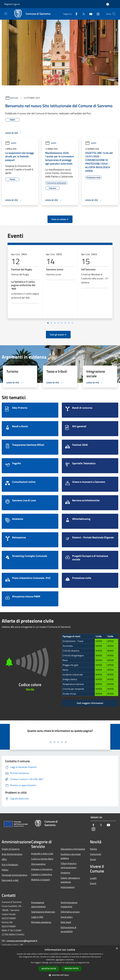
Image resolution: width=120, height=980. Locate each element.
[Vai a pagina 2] (51, 323)
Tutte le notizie (60, 219)
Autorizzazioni (68, 887)
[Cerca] (114, 14)
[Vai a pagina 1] (48, 323)
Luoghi (93, 878)
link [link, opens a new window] (88, 963)
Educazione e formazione (73, 849)
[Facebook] (75, 14)
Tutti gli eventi (58, 335)
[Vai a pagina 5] (62, 323)
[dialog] (60, 963)
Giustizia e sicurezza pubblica (71, 856)
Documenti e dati (10, 880)
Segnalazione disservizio (43, 912)
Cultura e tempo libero (42, 859)
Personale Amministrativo (15, 875)
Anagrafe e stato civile (42, 854)
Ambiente (65, 873)
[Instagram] (97, 14)
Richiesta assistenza (41, 922)
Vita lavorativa (38, 864)
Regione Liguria (12, 4)
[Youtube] (90, 14)
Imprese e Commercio (42, 869)
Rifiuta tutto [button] (72, 968)
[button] (60, 975)
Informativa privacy (70, 912)
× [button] (117, 949)
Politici (5, 870)
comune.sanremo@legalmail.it (22, 941)
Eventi (93, 883)
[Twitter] (82, 14)
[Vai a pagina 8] (72, 323)
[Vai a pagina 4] (58, 323)
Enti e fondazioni (10, 865)
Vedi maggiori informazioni (90, 703)
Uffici (4, 859)
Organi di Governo (11, 849)
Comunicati (96, 854)
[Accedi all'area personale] (108, 4)
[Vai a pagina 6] (65, 323)
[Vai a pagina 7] (69, 323)
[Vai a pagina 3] (55, 323)
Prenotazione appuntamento (38, 904)
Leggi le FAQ (37, 917)
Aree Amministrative (12, 854)
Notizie (14, 98)
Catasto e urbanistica (42, 874)
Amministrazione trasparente (69, 904)
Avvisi (11, 143)
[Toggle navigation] (6, 14)
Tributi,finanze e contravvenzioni (69, 865)
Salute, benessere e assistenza (70, 880)
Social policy (67, 917)
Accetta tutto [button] (49, 969)
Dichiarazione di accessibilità (68, 929)
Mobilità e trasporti (41, 880)
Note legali (66, 922)
